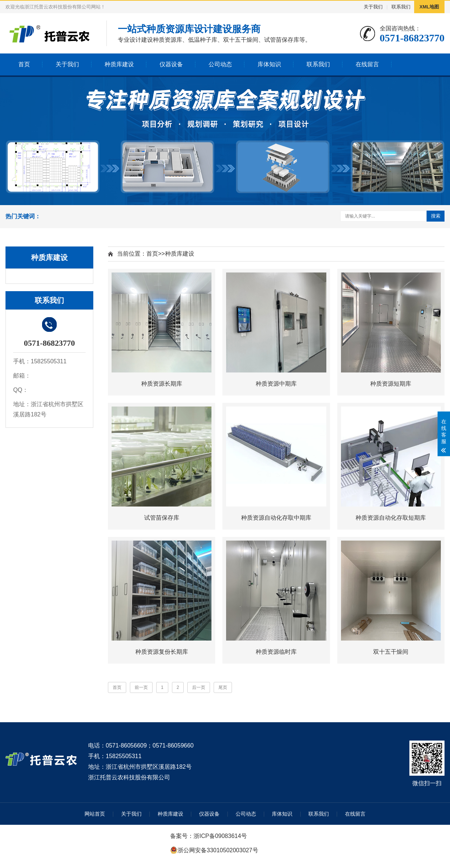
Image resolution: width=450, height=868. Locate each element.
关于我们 (373, 7)
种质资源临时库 (276, 652)
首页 (24, 64)
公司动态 (220, 64)
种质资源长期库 (162, 384)
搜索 (436, 216)
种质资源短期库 (391, 384)
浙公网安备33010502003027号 (218, 850)
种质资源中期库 (276, 384)
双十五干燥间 (391, 652)
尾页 (223, 687)
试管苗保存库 (162, 518)
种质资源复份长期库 (162, 652)
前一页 (141, 687)
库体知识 (269, 64)
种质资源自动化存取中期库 (276, 518)
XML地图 (429, 7)
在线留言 (367, 64)
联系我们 (401, 7)
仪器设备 (171, 64)
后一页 (199, 687)
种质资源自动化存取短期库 (391, 518)
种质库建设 (119, 64)
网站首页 (95, 814)
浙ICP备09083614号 (220, 836)
